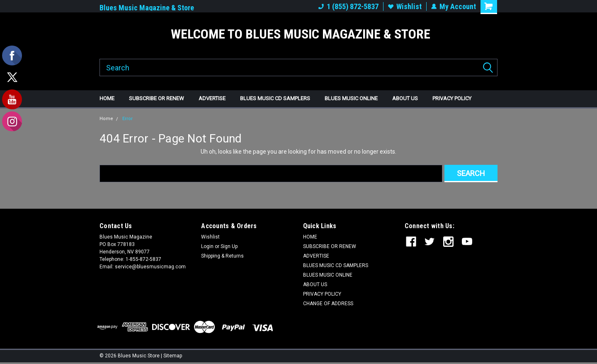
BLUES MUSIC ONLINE (351, 98)
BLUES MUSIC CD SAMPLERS (275, 98)
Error (127, 119)
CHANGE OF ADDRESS (328, 304)
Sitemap (173, 356)
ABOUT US (405, 98)
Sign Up (229, 246)
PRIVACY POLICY (452, 98)
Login (207, 246)
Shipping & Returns (222, 256)
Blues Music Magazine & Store (147, 8)
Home (106, 119)
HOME (107, 98)
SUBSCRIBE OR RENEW (157, 98)
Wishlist (405, 6)
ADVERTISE (212, 98)
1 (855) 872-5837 (348, 6)
